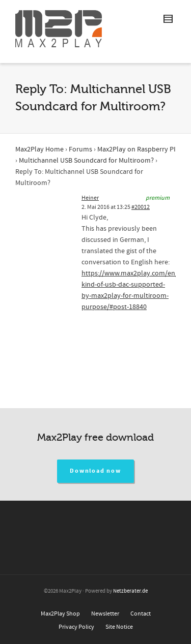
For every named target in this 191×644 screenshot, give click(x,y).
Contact (141, 614)
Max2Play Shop (60, 614)
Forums (80, 149)
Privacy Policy (76, 627)
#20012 (141, 207)
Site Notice (119, 627)
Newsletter (105, 614)
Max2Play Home (39, 149)
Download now (95, 471)
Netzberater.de (130, 591)
